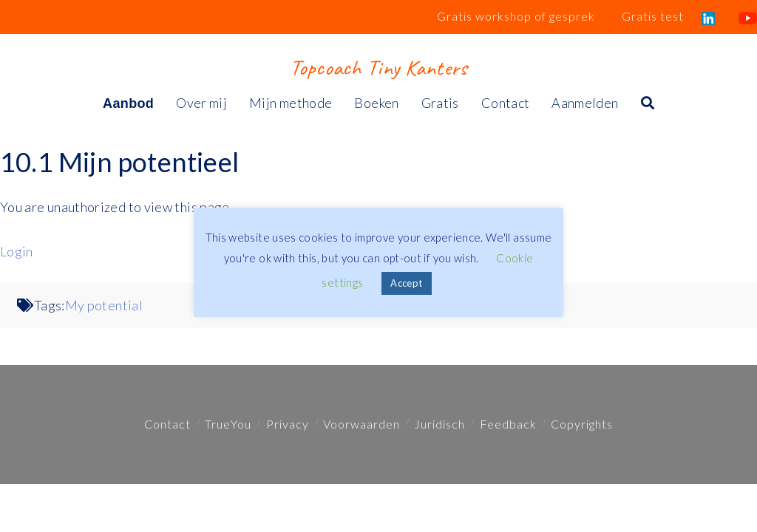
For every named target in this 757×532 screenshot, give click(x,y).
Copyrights (582, 424)
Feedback (508, 424)
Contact (167, 424)
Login (17, 251)
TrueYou (228, 424)
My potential (104, 305)
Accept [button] (406, 283)
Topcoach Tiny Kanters (378, 67)
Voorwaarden (361, 424)
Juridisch (439, 424)
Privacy (288, 424)
